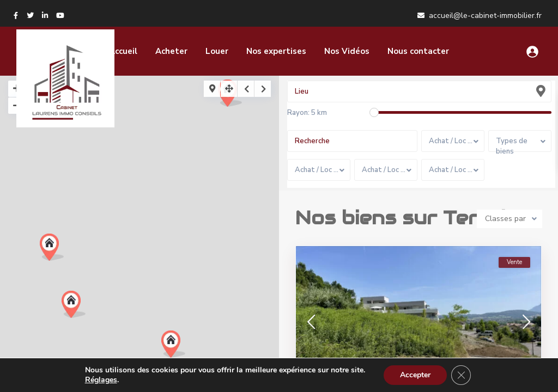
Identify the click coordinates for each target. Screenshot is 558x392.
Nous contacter (418, 51)
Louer (217, 51)
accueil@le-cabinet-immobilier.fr (485, 16)
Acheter (171, 51)
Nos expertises (276, 51)
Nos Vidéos (347, 51)
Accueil (123, 51)
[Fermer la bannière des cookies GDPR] (461, 375)
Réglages (101, 380)
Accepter (415, 375)
